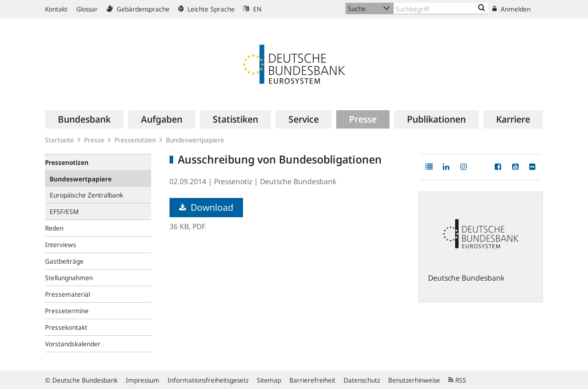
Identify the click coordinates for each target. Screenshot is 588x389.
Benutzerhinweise (414, 380)
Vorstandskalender (73, 344)
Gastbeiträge (64, 261)
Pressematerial (68, 294)
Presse (94, 140)
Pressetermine (67, 311)
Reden (54, 228)
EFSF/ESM (64, 211)
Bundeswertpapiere (195, 140)
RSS (457, 380)
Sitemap (269, 380)
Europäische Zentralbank (86, 195)
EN (252, 9)
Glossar (87, 9)
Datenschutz (362, 380)
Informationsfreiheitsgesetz (208, 380)
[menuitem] (84, 119)
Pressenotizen (135, 140)
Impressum (143, 380)
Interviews (61, 245)
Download (206, 207)
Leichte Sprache (206, 9)
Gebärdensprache (138, 9)
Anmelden (512, 9)
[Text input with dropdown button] (441, 8)
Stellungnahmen (69, 278)
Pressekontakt (66, 327)
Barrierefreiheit (312, 380)
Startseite (59, 140)
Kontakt (56, 9)
